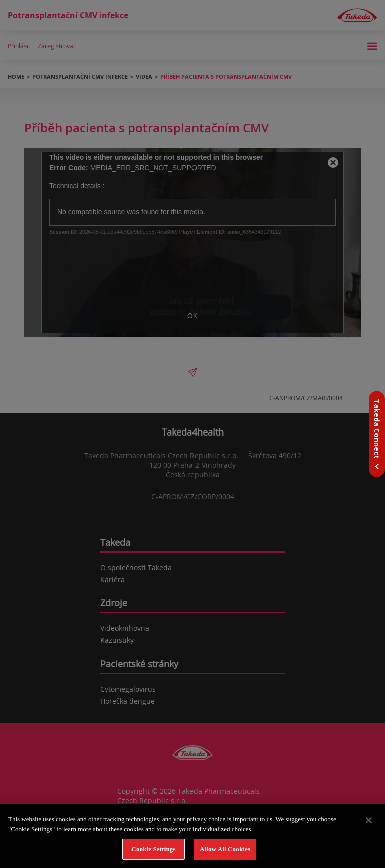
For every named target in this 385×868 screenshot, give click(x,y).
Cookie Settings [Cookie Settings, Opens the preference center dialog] (153, 849)
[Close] (369, 820)
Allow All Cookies (225, 849)
